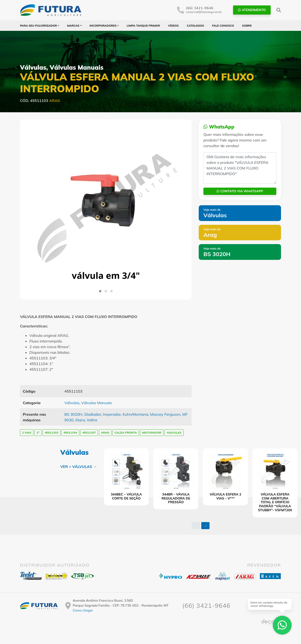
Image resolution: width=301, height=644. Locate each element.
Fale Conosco (223, 26)
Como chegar (83, 610)
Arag (55, 101)
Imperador (112, 414)
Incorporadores (103, 26)
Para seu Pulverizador (38, 26)
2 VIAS (27, 433)
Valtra (92, 420)
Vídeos (173, 26)
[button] (100, 291)
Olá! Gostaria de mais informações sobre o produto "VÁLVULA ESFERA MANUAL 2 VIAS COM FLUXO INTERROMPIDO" (240, 168)
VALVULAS (174, 433)
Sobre (247, 26)
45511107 (89, 433)
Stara (80, 420)
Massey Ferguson (165, 414)
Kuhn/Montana (135, 414)
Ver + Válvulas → (78, 467)
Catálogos (195, 26)
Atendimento (252, 10)
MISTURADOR (152, 433)
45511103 (51, 433)
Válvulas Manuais (77, 67)
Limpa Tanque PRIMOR (143, 26)
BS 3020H (73, 414)
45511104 (70, 433)
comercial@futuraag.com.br (204, 12)
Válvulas (33, 67)
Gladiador (92, 414)
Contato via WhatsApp (240, 191)
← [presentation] (196, 526)
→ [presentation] (206, 526)
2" (38, 433)
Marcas (73, 26)
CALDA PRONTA (126, 433)
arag (105, 433)
